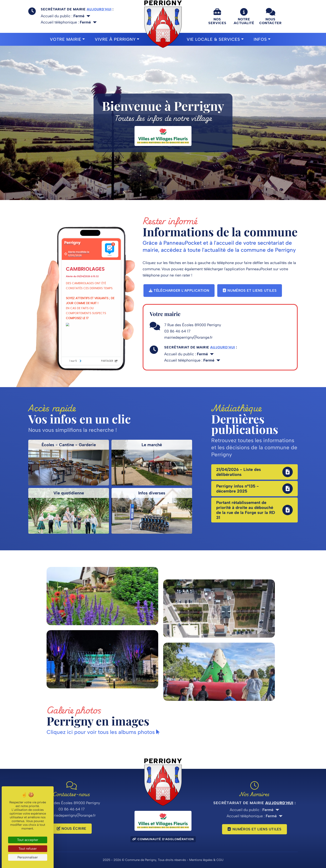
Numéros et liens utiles (250, 290)
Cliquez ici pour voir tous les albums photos (103, 732)
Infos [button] (260, 39)
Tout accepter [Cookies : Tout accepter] (28, 840)
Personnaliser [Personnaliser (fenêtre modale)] (28, 857)
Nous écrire (72, 828)
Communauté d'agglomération (163, 839)
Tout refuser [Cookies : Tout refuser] (28, 849)
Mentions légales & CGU (206, 860)
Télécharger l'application (179, 290)
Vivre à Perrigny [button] (115, 39)
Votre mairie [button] (66, 39)
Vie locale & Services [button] (213, 39)
